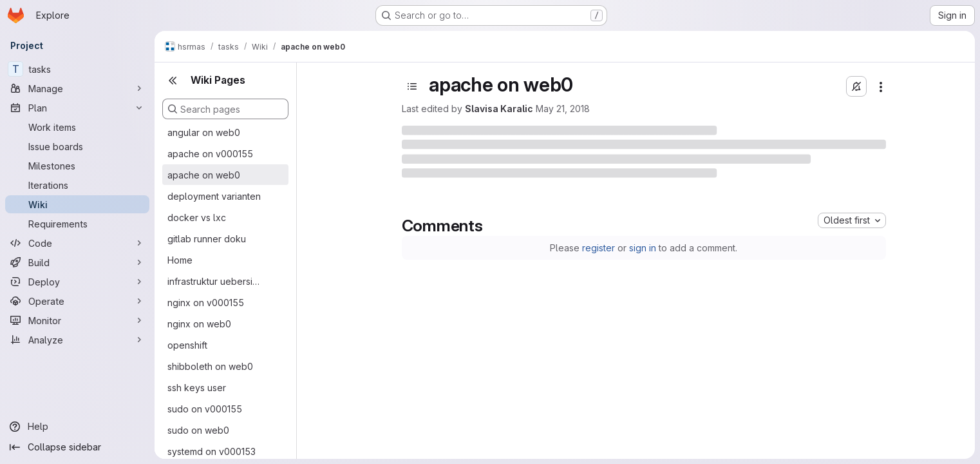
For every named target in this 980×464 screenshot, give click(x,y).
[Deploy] (77, 282)
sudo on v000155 (205, 409)
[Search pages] (225, 109)
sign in (643, 248)
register (598, 248)
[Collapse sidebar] (77, 447)
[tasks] (77, 69)
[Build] (77, 262)
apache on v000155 (210, 154)
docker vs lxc (197, 217)
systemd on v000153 (212, 451)
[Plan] (77, 108)
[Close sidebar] (173, 81)
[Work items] (77, 127)
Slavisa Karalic (499, 109)
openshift (187, 345)
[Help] (77, 427)
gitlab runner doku (207, 239)
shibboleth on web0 (210, 366)
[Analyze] (77, 340)
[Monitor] (77, 320)
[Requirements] (77, 224)
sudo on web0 (198, 430)
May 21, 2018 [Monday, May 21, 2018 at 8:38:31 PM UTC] (563, 109)
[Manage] (77, 88)
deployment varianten (214, 196)
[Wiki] (77, 204)
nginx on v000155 (206, 303)
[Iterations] (77, 185)
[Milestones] (77, 166)
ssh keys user (197, 388)
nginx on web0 (199, 324)
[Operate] (77, 301)
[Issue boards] (77, 146)
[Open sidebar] (412, 86)
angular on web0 (204, 132)
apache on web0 (204, 175)
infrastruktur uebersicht (215, 281)
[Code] (77, 243)
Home (180, 260)
